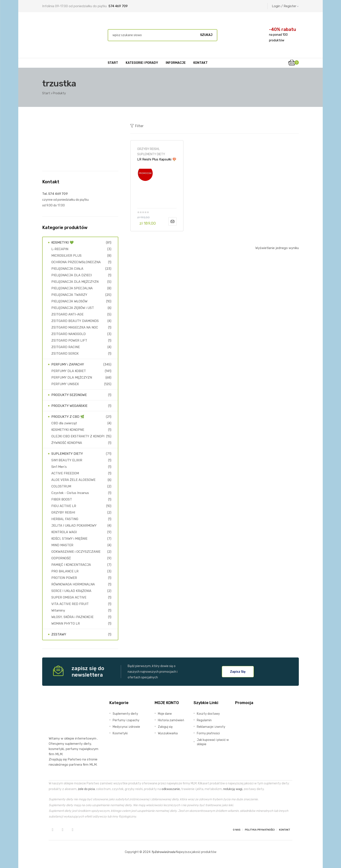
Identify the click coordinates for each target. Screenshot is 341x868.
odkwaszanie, (171, 789)
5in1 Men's (59, 467)
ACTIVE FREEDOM (65, 473)
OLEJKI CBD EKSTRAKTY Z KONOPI (78, 436)
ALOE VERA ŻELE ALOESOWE (73, 480)
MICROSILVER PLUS (66, 256)
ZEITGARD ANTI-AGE (67, 314)
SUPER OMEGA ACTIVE (69, 597)
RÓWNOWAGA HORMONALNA (73, 584)
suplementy (74, 744)
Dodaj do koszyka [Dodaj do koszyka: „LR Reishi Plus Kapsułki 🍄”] (172, 221)
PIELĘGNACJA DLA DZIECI (72, 275)
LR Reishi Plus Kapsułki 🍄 (157, 159)
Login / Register (285, 6)
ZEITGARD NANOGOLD (69, 334)
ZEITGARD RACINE (66, 347)
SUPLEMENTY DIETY (151, 154)
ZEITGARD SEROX (65, 354)
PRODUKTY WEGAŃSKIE (69, 406)
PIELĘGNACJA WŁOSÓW (69, 301)
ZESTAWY (59, 634)
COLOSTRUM (61, 486)
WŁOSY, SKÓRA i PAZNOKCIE (72, 617)
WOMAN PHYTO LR (66, 624)
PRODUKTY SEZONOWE (69, 395)
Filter (137, 126)
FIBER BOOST (62, 499)
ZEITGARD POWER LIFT (69, 340)
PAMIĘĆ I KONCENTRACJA (71, 565)
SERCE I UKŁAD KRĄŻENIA (71, 591)
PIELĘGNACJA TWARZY (69, 295)
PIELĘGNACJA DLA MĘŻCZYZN (75, 282)
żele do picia (86, 789)
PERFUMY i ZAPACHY (68, 364)
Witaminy (58, 610)
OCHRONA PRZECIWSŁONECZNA (76, 262)
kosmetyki (56, 749)
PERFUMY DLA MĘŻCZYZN (72, 378)
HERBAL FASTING (65, 519)
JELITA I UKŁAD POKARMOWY (74, 526)
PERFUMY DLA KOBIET (69, 371)
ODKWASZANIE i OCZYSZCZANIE (76, 552)
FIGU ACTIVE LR (64, 506)
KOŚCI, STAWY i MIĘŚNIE (69, 539)
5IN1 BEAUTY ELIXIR (67, 460)
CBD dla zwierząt (64, 423)
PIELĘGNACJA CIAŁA (67, 269)
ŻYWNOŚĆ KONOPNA (67, 443)
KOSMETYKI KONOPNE (68, 430)
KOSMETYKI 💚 (63, 243)
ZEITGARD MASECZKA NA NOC (75, 327)
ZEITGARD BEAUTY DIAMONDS (75, 321)
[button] (238, 672)
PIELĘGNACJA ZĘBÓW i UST (73, 308)
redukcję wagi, (233, 789)
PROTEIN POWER (64, 578)
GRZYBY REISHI (148, 149)
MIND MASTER (62, 545)
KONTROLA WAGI (64, 532)
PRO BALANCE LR (65, 571)
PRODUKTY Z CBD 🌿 (68, 417)
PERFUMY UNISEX (65, 384)
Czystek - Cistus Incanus (70, 493)
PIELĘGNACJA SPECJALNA (72, 288)
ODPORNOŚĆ (61, 558)
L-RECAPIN (60, 249)
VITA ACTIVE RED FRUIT (70, 604)
